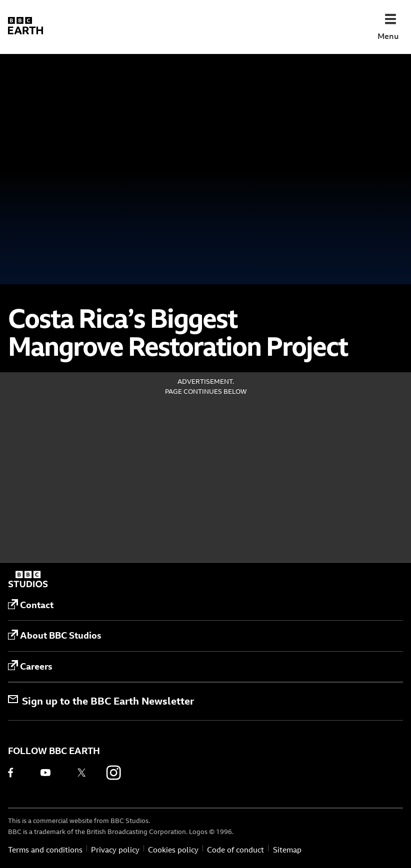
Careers (30, 666)
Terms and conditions (45, 850)
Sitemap (287, 850)
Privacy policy (115, 850)
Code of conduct (235, 850)
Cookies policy (173, 850)
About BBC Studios (55, 636)
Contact (31, 605)
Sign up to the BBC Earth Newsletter (101, 701)
